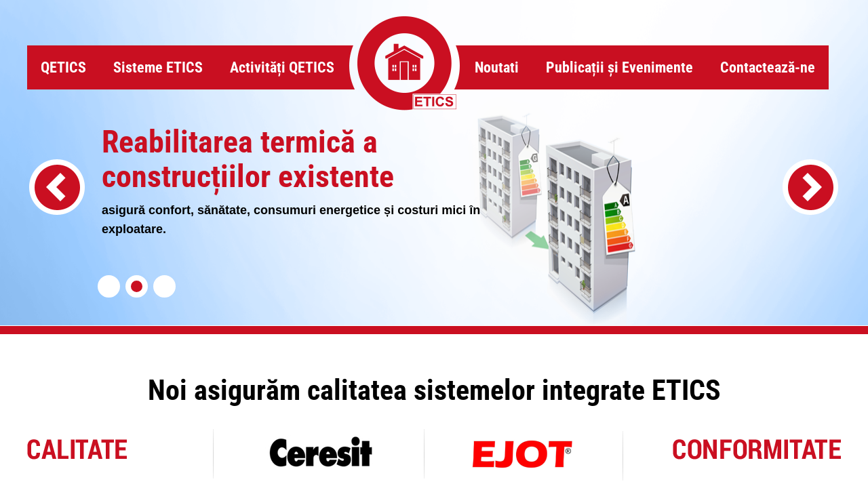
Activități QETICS (282, 67)
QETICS (63, 67)
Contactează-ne (768, 67)
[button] (109, 286)
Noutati (497, 67)
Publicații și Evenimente (619, 67)
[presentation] (57, 187)
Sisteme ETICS (158, 67)
